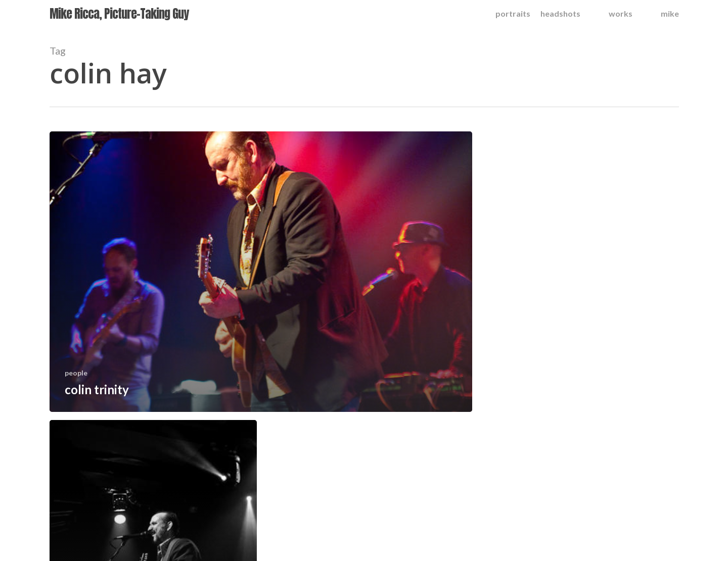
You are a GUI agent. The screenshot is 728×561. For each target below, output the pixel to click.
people (76, 373)
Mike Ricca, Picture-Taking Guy (119, 14)
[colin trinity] (261, 272)
